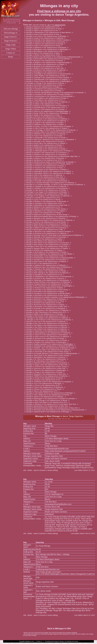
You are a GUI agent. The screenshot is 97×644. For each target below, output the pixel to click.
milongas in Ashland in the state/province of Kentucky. (46, 42)
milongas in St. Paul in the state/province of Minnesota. (47, 359)
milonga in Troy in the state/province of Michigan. (45, 384)
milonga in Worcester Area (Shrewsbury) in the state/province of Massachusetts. (56, 410)
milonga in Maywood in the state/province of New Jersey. (48, 215)
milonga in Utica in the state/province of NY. (43, 391)
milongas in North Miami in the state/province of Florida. (47, 252)
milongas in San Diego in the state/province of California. (49, 318)
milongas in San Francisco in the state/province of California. (50, 320)
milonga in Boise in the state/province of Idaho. (44, 53)
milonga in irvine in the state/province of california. (45, 175)
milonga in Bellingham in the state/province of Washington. (48, 49)
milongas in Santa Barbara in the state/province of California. (49, 333)
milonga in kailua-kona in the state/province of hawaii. (46, 179)
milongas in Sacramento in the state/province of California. (48, 310)
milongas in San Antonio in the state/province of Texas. (47, 316)
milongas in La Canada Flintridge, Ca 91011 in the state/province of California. (55, 185)
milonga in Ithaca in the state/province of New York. (46, 177)
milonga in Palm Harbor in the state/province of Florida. (47, 271)
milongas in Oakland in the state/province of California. (47, 265)
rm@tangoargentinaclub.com (57, 449)
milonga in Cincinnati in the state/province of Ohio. (45, 85)
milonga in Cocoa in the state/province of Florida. (45, 91)
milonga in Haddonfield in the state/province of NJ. (45, 147)
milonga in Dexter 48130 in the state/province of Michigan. (48, 113)
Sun (50, 419)
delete (30, 470)
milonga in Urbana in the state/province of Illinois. (45, 389)
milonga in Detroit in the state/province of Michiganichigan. (48, 111)
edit (25, 470)
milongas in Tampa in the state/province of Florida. (45, 372)
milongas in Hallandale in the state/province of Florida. (47, 149)
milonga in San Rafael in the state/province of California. (47, 329)
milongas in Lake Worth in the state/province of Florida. (47, 190)
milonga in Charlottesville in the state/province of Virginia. (48, 79)
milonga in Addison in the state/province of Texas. (45, 29)
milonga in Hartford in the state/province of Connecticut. (47, 154)
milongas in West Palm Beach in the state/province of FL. (48, 402)
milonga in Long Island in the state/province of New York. (48, 194)
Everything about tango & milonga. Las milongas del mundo (61, 641)
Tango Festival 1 (11, 37)
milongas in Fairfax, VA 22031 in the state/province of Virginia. (49, 126)
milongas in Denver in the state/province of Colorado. (46, 109)
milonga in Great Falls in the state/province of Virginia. (47, 143)
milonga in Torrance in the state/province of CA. (44, 380)
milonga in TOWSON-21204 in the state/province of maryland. (49, 382)
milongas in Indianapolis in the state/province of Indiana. (47, 170)
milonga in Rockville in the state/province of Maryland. (47, 308)
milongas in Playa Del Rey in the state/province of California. (49, 282)
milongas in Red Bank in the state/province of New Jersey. (48, 295)
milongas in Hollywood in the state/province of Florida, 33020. (49, 164)
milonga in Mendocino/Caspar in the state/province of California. (50, 220)
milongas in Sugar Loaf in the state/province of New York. (48, 365)
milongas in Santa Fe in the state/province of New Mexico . (48, 335)
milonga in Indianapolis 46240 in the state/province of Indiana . (50, 173)
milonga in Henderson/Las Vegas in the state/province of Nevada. (51, 162)
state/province (60, 25)
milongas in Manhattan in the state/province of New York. (48, 205)
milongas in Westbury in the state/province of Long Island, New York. (52, 404)
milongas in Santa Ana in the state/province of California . (48, 331)
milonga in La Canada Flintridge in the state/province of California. (51, 183)
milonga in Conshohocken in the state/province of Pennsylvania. (50, 96)
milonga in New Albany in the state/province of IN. (45, 241)
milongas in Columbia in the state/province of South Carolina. (49, 94)
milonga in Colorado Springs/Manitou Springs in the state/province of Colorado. (56, 93)
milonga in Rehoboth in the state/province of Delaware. (47, 299)
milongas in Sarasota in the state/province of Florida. (46, 338)
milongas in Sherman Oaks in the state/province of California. (49, 350)
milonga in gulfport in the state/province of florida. (45, 145)
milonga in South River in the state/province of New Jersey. (48, 355)
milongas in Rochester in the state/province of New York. (47, 307)
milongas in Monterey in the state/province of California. (47, 233)
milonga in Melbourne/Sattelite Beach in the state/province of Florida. (52, 216)
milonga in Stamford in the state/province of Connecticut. (48, 363)
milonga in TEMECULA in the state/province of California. (48, 376)
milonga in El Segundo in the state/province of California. (48, 119)
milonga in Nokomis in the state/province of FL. (44, 27)
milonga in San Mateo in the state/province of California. (47, 325)
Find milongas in (11, 33)
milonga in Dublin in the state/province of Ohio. (44, 115)
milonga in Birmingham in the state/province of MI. (45, 51)
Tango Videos (11, 49)
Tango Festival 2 (11, 41)
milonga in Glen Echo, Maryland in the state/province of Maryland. (51, 139)
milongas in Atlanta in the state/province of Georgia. (46, 44)
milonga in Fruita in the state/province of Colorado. (45, 136)
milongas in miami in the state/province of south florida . (47, 222)
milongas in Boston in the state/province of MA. (44, 55)
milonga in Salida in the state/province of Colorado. (45, 314)
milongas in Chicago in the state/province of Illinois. (47, 83)
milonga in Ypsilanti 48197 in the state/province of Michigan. (49, 412)
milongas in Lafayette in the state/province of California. (47, 186)
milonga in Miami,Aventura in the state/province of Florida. (48, 226)
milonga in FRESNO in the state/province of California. (47, 134)
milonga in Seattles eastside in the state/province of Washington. (50, 344)
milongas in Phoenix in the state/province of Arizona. (46, 278)
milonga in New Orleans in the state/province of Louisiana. (48, 245)
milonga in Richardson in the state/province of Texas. (46, 301)
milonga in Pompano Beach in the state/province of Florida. (48, 284)
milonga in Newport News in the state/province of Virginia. (48, 248)
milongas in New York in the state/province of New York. (48, 246)
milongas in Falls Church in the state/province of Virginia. (48, 128)
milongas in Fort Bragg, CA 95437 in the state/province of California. (52, 130)
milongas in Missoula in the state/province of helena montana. (49, 231)
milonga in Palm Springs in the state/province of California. (48, 273)
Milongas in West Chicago (48, 416)
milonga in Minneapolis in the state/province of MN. (45, 230)
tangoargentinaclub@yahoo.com (58, 504)
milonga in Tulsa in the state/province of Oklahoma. (46, 387)
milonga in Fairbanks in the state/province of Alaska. (46, 124)
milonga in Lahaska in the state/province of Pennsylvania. (48, 188)
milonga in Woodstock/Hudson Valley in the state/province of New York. (53, 408)
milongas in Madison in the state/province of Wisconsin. (47, 201)
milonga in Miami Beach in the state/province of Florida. (47, 224)
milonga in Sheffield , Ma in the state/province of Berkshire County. (51, 348)
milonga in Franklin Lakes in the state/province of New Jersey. (49, 132)
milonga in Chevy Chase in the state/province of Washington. (49, 81)
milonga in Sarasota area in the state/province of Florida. (48, 340)
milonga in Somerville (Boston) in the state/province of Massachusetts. (53, 353)
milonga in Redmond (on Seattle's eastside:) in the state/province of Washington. (56, 297)
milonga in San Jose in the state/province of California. (47, 322)
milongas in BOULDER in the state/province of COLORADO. (49, 59)
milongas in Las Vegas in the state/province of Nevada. (48, 192)
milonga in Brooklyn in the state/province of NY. (44, 66)
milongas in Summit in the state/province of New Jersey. (47, 367)
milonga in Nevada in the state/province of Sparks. (45, 239)
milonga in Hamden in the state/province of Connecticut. (47, 153)
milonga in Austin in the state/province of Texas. (44, 46)
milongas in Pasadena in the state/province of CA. (45, 275)
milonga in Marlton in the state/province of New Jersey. (47, 209)
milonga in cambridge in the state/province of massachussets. (49, 74)
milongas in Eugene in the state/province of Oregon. (46, 123)
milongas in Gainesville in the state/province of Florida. (47, 138)
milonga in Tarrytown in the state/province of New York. (47, 374)
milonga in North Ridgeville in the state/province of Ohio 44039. (50, 254)
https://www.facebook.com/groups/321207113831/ (65, 451)
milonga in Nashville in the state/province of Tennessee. (47, 237)
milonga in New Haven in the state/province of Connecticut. (48, 243)
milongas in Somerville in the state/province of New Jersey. (48, 352)
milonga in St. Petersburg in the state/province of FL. (46, 361)
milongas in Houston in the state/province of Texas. (45, 168)
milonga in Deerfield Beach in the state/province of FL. (47, 108)
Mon (53, 419)
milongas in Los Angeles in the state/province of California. (49, 196)
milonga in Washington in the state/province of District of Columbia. (51, 399)
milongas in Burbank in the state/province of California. (47, 70)
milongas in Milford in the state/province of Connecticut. (47, 228)
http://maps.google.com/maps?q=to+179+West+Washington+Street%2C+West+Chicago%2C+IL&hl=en (66, 573)
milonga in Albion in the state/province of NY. (43, 31)
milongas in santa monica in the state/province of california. (48, 337)
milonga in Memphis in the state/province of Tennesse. (47, 218)
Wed (60, 419)
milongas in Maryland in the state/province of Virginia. (46, 211)
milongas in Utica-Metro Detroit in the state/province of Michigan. (50, 393)
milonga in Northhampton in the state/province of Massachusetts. (51, 258)
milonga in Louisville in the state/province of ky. (44, 198)
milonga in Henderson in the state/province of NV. (45, 160)
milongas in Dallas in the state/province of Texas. (45, 104)
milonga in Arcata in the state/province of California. (46, 38)
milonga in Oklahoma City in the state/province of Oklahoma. (49, 267)
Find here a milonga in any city (59, 11)
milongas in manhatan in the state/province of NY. (45, 203)
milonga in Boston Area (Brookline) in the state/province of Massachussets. (54, 57)
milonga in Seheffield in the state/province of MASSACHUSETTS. (51, 346)
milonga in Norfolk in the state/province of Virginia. (45, 250)
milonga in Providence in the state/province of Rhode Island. (49, 293)
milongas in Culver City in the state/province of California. (48, 102)
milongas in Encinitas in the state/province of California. (47, 121)
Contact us (11, 53)
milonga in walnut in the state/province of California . (46, 397)
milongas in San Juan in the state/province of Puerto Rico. (48, 323)
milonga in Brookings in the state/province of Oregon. (46, 64)
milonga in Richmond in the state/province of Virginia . (46, 305)
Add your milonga (11, 29)
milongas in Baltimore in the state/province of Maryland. (47, 47)
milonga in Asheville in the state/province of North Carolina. (48, 40)
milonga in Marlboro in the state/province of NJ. (44, 207)
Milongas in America (33, 20)
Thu (63, 419)
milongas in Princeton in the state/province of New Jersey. (48, 290)
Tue (56, 419)
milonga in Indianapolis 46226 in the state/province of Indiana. (49, 171)
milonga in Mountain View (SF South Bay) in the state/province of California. (55, 235)
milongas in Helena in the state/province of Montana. (46, 158)
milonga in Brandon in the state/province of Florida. (45, 61)
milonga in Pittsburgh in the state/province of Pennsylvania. (48, 280)
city (48, 25)
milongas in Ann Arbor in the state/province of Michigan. (47, 36)
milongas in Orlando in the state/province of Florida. (46, 269)
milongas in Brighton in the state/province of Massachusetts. (49, 63)
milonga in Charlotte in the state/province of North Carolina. (48, 78)
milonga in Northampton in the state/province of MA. (46, 256)
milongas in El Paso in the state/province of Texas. (45, 117)
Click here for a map (53, 441)
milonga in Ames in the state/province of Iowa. (44, 34)
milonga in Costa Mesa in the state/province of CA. (45, 100)
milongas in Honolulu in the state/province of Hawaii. (46, 166)
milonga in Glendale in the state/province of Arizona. (46, 141)
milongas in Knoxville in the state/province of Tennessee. (48, 181)
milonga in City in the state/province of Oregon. (44, 87)
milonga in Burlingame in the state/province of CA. (45, 72)
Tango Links (11, 45)
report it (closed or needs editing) (46, 470)
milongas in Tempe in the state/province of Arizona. (45, 378)
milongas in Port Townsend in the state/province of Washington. (50, 286)
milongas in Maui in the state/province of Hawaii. (44, 213)
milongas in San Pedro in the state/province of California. (48, 327)
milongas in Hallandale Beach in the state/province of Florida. (49, 151)
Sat (69, 419)
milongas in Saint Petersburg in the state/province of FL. (47, 312)
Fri (66, 419)
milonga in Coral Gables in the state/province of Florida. (47, 98)
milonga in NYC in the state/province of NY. (43, 263)
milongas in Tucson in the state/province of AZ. (44, 385)
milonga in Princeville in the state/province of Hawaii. (46, 292)
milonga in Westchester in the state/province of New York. (48, 406)
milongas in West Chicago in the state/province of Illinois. (48, 400)
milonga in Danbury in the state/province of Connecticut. (47, 106)
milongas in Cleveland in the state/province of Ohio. (46, 89)
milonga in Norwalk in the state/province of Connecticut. (47, 260)
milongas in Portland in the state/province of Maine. (46, 288)
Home (11, 57)
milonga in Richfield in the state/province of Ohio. (45, 303)
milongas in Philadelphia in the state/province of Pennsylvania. (50, 277)
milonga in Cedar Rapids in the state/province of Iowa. (47, 76)
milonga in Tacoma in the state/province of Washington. (47, 370)
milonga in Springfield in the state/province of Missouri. (47, 357)
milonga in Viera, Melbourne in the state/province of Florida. (49, 395)
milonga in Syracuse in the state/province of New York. (47, 368)
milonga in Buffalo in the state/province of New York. (46, 68)
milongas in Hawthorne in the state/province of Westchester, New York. (53, 156)
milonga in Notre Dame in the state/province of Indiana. (47, 261)
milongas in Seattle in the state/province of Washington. (47, 342)
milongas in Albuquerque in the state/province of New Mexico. (49, 32)
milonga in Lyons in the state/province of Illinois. (44, 200)
